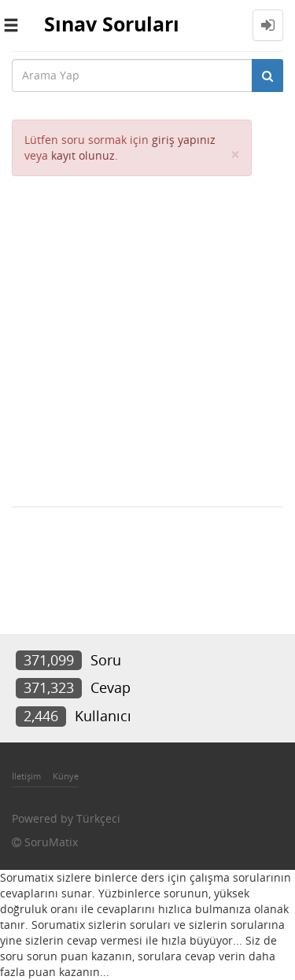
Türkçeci (98, 818)
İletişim (26, 776)
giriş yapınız (184, 140)
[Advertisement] (147, 332)
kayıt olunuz (83, 155)
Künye (66, 776)
